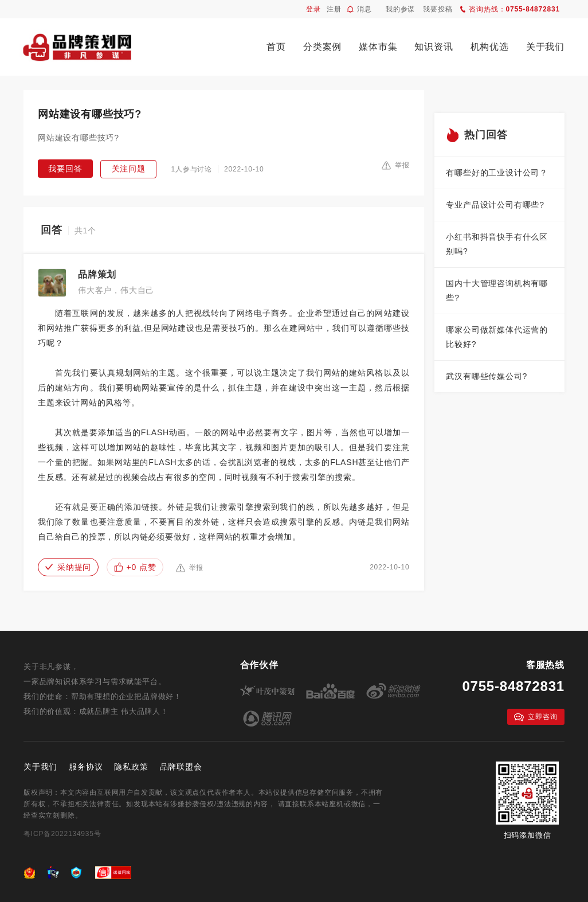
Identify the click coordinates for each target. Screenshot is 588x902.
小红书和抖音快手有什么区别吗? (497, 244)
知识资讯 (434, 47)
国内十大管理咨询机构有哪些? (497, 290)
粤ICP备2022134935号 (62, 834)
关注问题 (129, 169)
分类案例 (322, 47)
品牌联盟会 (181, 767)
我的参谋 (400, 9)
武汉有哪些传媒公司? (487, 376)
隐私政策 (131, 767)
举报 (396, 165)
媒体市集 (378, 47)
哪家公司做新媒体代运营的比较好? (497, 337)
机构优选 (490, 47)
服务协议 (86, 767)
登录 (313, 9)
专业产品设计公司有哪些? (495, 205)
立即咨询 (536, 717)
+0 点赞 (135, 567)
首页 (276, 47)
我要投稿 (438, 9)
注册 (334, 9)
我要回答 (65, 169)
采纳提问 (68, 567)
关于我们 (545, 47)
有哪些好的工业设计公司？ (497, 173)
